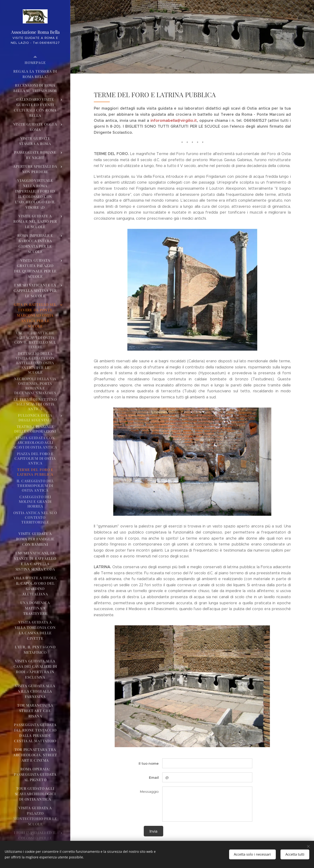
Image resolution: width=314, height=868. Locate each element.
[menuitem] (35, 63)
